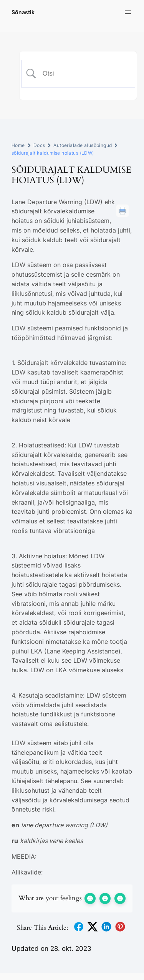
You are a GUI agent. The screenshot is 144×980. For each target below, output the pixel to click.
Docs (39, 145)
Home (18, 145)
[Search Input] (84, 74)
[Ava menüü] (128, 12)
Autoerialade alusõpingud (83, 145)
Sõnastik (23, 12)
